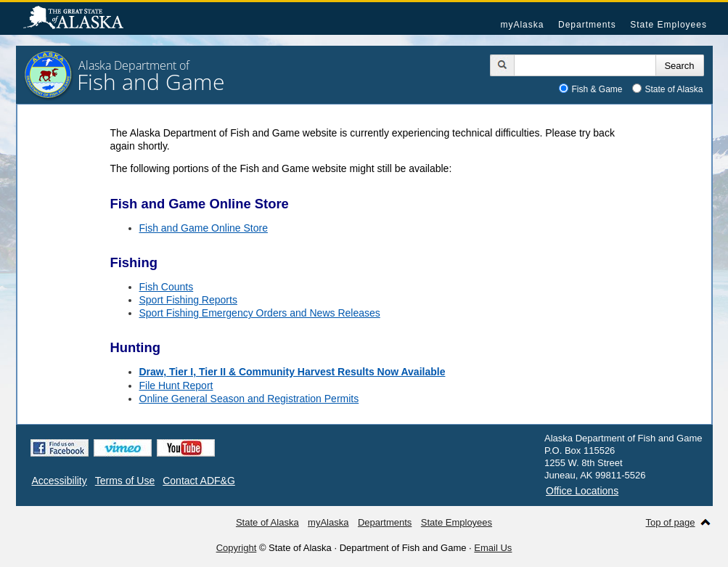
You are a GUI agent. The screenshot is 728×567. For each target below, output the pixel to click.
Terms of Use (125, 481)
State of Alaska (81, 19)
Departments (587, 25)
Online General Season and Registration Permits (249, 399)
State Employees (668, 25)
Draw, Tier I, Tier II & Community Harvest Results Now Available (293, 372)
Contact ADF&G (199, 481)
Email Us (493, 548)
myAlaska (522, 25)
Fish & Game (597, 89)
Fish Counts (167, 287)
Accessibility (60, 481)
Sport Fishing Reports (188, 300)
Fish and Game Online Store (204, 228)
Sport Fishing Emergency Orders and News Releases (260, 313)
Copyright (237, 548)
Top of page (671, 522)
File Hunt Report (176, 386)
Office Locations (582, 491)
